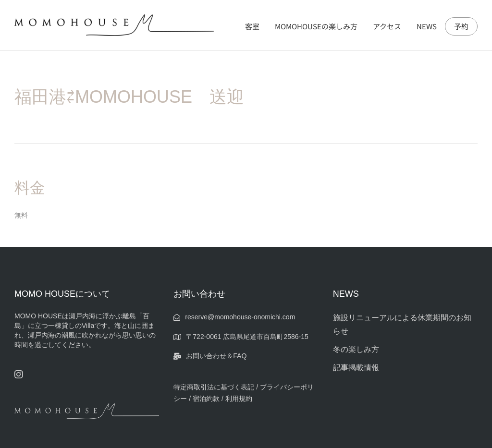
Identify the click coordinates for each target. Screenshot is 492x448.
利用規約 (239, 399)
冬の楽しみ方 (356, 349)
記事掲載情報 (356, 368)
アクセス (387, 26)
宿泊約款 (206, 399)
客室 (252, 26)
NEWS (427, 26)
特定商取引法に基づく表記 (214, 387)
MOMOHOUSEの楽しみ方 (316, 26)
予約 (461, 26)
